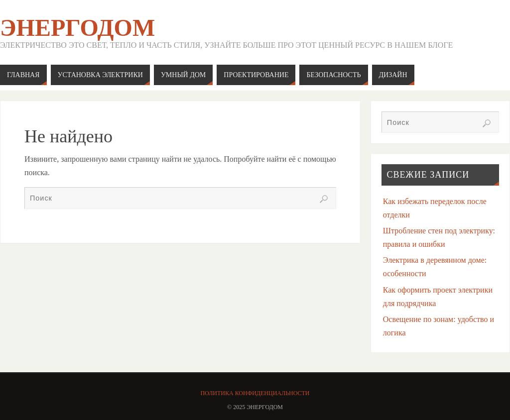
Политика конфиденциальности (255, 393)
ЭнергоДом (77, 28)
